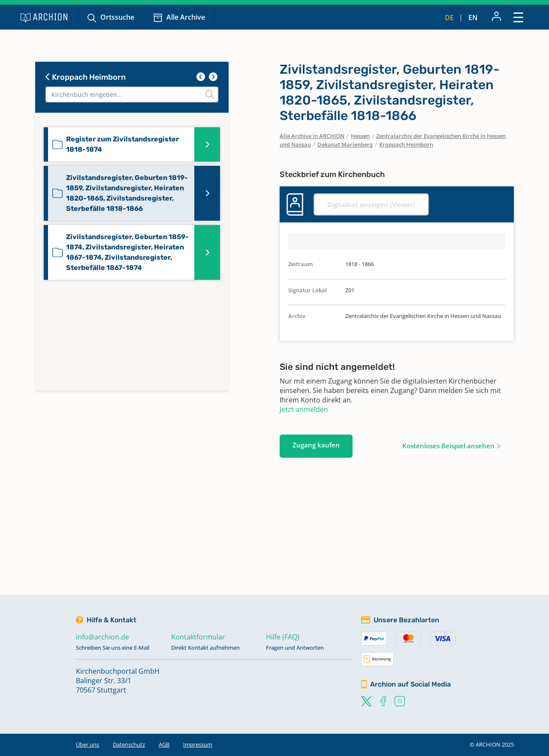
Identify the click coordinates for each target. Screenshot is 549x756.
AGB (164, 744)
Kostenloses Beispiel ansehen (448, 446)
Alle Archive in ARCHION (312, 136)
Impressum (198, 744)
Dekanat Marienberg (345, 144)
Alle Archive (186, 17)
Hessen (360, 136)
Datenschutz (129, 744)
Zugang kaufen (316, 445)
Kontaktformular (198, 637)
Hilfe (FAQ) (283, 637)
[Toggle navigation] (518, 17)
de (449, 18)
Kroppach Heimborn (86, 77)
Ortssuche (117, 17)
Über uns (87, 744)
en (473, 18)
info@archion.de (103, 637)
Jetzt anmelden (304, 409)
